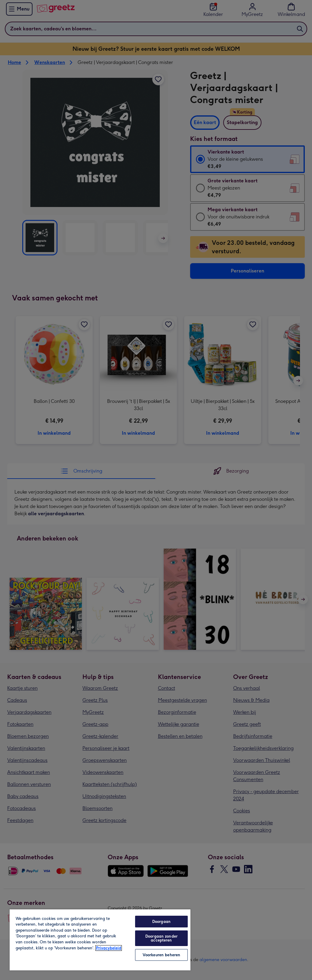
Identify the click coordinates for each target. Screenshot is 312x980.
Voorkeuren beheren (161, 955)
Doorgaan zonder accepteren (161, 938)
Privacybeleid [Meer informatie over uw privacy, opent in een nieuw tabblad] (109, 948)
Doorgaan (161, 922)
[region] (100, 940)
